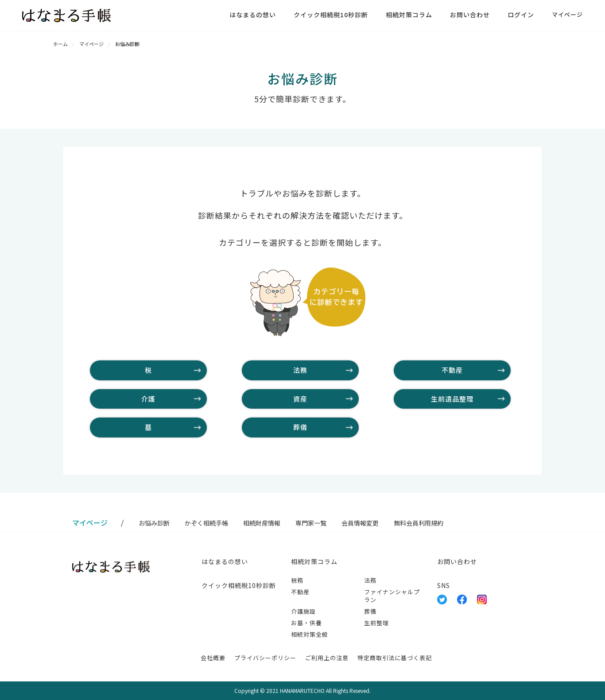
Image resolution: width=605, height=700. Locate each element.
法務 (300, 370)
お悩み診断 (154, 523)
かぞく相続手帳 (206, 523)
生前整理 (376, 623)
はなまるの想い (253, 15)
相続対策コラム (409, 15)
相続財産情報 (262, 523)
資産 (300, 399)
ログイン (521, 15)
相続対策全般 (310, 634)
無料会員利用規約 (419, 523)
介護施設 (303, 611)
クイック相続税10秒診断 (331, 15)
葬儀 (300, 427)
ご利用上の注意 (327, 658)
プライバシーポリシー (265, 658)
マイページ (567, 14)
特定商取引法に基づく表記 (395, 658)
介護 (148, 399)
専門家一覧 (311, 523)
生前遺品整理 (452, 399)
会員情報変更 (360, 523)
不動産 (452, 370)
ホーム (60, 44)
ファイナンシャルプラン (392, 596)
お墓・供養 (306, 623)
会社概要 (213, 658)
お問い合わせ (470, 15)
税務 (297, 580)
